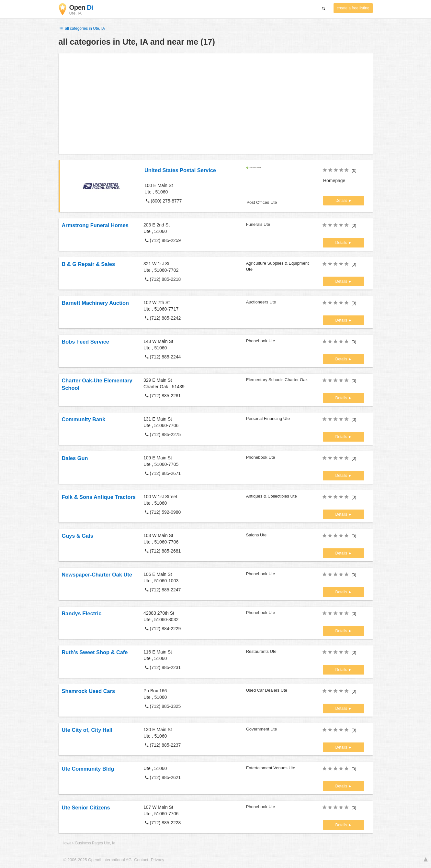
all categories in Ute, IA (82, 28)
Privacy (158, 860)
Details (342, 201)
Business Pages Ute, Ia (95, 843)
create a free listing (353, 8)
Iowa (68, 843)
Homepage (334, 181)
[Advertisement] (216, 104)
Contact (141, 860)
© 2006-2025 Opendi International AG (98, 860)
